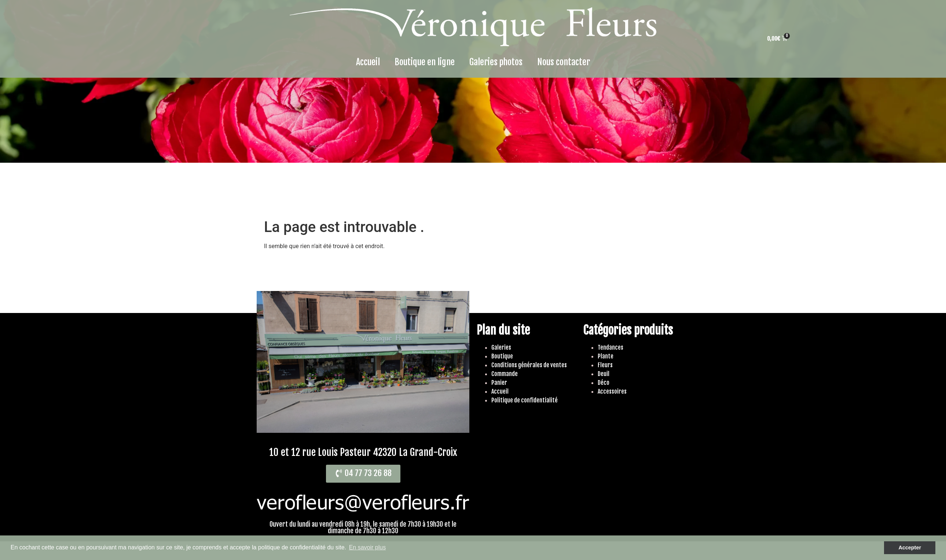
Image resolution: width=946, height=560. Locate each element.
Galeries (501, 347)
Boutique (502, 356)
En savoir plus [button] (368, 547)
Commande (505, 374)
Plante (606, 356)
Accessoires (612, 391)
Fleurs (605, 365)
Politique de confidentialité (525, 400)
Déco (604, 383)
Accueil (368, 62)
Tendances (610, 347)
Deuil (604, 374)
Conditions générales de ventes (529, 365)
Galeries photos (496, 62)
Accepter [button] (910, 548)
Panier (499, 383)
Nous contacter (564, 62)
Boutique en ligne (425, 62)
